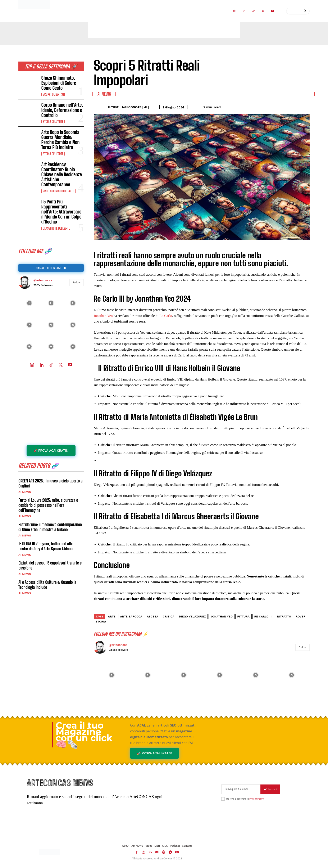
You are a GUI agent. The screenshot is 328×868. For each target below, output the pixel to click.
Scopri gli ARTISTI (54, 94)
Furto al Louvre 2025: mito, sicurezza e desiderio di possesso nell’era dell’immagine (48, 508)
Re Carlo (166, 316)
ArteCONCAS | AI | (135, 107)
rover (301, 617)
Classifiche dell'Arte (56, 228)
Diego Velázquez (193, 617)
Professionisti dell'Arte (58, 191)
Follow (77, 284)
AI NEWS (25, 495)
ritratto (284, 617)
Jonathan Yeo (104, 316)
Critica (169, 617)
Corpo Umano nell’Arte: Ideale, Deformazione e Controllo (62, 110)
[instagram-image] (29, 305)
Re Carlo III (263, 617)
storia (101, 622)
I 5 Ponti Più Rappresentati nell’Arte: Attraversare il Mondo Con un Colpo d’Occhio (61, 212)
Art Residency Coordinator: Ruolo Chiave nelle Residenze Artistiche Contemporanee (62, 175)
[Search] (305, 11)
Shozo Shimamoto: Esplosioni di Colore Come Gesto (59, 83)
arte (112, 617)
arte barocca (131, 617)
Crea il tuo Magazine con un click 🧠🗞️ (84, 735)
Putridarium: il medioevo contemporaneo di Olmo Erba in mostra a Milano (50, 530)
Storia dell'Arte (53, 122)
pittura (243, 617)
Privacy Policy (256, 800)
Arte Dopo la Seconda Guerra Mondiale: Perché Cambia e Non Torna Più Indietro (61, 140)
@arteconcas (43, 282)
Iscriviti (270, 790)
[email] (241, 790)
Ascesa (152, 617)
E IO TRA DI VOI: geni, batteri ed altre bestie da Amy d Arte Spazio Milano (46, 549)
